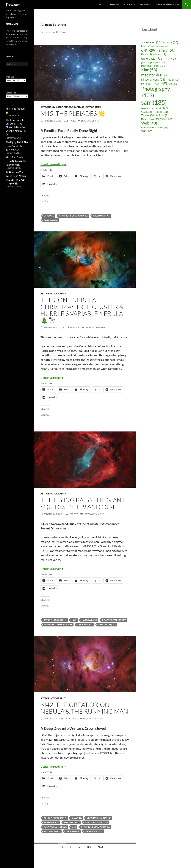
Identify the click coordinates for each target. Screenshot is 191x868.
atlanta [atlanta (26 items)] (170, 42)
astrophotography (69, 107)
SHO (74, 827)
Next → (103, 847)
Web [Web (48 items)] (149, 123)
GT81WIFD (49, 216)
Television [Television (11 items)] (147, 112)
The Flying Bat (85, 625)
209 (89, 847)
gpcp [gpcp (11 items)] (145, 63)
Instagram (146, 4)
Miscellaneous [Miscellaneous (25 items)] (153, 80)
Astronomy (48, 107)
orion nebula (72, 822)
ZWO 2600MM (51, 220)
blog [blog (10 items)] (155, 46)
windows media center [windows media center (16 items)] (155, 127)
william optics (101, 216)
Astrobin (114, 4)
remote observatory (114, 620)
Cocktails (130, 4)
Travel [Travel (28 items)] (161, 112)
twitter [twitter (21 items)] (163, 115)
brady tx (77, 818)
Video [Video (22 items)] (166, 119)
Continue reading (53, 164)
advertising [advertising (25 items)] (151, 42)
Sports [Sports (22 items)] (161, 108)
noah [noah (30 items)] (160, 83)
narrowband (89, 620)
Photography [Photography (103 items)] (156, 92)
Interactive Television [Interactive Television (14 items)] (153, 66)
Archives (10, 77)
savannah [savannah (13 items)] (147, 108)
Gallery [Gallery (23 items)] (149, 59)
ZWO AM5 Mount (94, 831)
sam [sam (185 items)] (154, 102)
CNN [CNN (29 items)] (148, 51)
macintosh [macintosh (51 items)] (154, 75)
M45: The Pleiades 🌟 (73, 113)
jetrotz (71, 121)
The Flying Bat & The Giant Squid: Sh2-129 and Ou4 (83, 503)
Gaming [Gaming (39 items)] (168, 58)
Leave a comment (91, 121)
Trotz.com (13, 4)
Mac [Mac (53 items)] (149, 70)
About (101, 4)
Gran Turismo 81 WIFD (99, 818)
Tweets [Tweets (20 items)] (148, 115)
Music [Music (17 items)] (147, 84)
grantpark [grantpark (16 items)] (158, 62)
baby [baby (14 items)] (146, 46)
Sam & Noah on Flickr (168, 4)
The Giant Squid (107, 625)
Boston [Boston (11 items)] (164, 46)
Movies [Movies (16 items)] (173, 80)
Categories (11, 93)
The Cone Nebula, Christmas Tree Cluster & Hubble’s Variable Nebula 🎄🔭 (82, 310)
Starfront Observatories (74, 216)
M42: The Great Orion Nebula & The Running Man (84, 708)
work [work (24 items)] (147, 131)
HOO (74, 620)
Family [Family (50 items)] (166, 50)
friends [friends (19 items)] (160, 54)
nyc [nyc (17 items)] (173, 84)
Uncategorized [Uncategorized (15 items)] (150, 119)
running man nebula (55, 827)
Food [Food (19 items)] (147, 54)
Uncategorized (92, 107)
